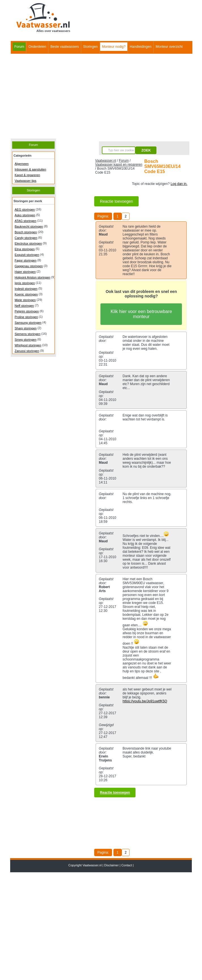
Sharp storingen (26, 328)
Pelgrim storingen (27, 311)
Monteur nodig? (114, 47)
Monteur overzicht (169, 47)
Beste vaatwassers (65, 47)
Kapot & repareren (27, 175)
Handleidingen (141, 47)
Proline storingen (26, 317)
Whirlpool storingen (28, 345)
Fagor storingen (26, 260)
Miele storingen (25, 300)
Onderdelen (37, 47)
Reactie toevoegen (116, 201)
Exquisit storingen (27, 255)
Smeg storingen (26, 340)
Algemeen (22, 164)
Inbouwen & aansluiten (30, 169)
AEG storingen (25, 210)
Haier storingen (25, 272)
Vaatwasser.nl (106, 161)
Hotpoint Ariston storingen (33, 277)
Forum (19, 47)
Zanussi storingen (27, 351)
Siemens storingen (28, 334)
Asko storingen (25, 215)
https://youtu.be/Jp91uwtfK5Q (145, 701)
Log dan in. (179, 184)
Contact (127, 865)
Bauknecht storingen (29, 226)
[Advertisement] (101, 96)
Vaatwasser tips (26, 181)
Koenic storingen (26, 294)
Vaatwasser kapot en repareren (119, 165)
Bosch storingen (26, 232)
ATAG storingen (26, 221)
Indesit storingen (26, 289)
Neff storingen (24, 306)
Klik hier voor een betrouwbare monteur (141, 314)
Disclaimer (111, 865)
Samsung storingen (28, 323)
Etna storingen (25, 249)
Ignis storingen (25, 283)
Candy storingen (26, 238)
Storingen (90, 47)
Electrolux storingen (28, 243)
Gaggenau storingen (29, 266)
